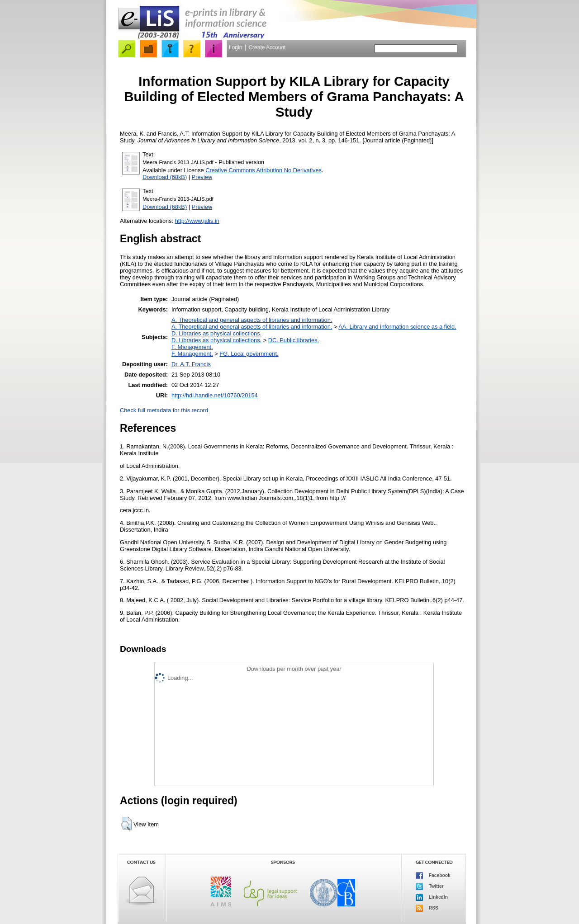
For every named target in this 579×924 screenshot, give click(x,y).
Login (235, 47)
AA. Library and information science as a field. (397, 327)
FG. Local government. (249, 354)
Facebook (433, 876)
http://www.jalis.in (197, 221)
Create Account (267, 47)
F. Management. (192, 347)
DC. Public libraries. (294, 340)
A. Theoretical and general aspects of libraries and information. (252, 320)
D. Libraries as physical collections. (216, 333)
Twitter (430, 886)
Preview (202, 177)
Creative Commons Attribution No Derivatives (263, 170)
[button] (126, 824)
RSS (427, 908)
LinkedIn (432, 897)
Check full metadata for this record (164, 410)
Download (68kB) (165, 177)
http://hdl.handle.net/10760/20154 (215, 395)
